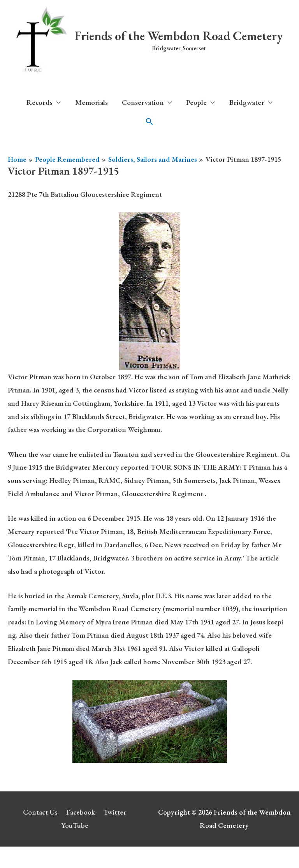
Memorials (91, 102)
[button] (149, 122)
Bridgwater (247, 102)
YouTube (75, 825)
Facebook (81, 812)
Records (40, 102)
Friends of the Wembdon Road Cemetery (179, 36)
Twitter (115, 812)
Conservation (143, 102)
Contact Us (40, 812)
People (196, 102)
